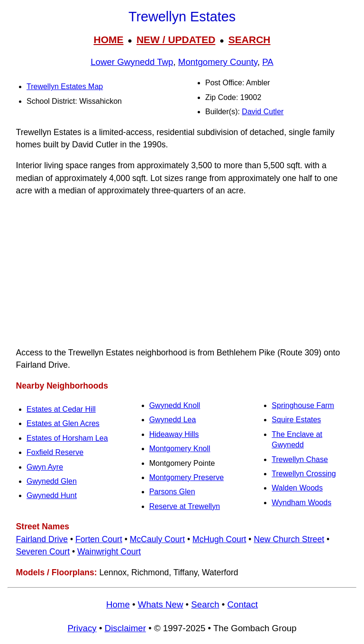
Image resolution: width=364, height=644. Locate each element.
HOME (108, 40)
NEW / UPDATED (176, 40)
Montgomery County (218, 62)
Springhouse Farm (303, 405)
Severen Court (43, 552)
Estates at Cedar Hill (61, 409)
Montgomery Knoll (180, 449)
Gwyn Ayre (45, 467)
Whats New (161, 604)
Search (205, 604)
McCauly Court (157, 539)
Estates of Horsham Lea (67, 438)
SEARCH (250, 40)
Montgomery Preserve (187, 477)
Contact (243, 604)
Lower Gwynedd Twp (132, 62)
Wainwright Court (109, 552)
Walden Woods (297, 488)
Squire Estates (296, 420)
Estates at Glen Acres (63, 423)
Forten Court (99, 539)
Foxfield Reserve (55, 452)
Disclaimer (125, 628)
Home (118, 604)
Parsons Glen (172, 492)
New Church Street (289, 539)
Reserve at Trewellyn (185, 506)
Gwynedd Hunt (52, 495)
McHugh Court (219, 539)
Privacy (82, 628)
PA (268, 62)
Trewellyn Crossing (304, 474)
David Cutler (263, 112)
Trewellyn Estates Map (65, 86)
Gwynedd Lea (173, 420)
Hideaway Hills (174, 434)
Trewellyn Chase (300, 459)
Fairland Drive (42, 539)
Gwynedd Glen (52, 481)
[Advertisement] (182, 272)
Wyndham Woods (301, 503)
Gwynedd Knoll (175, 405)
